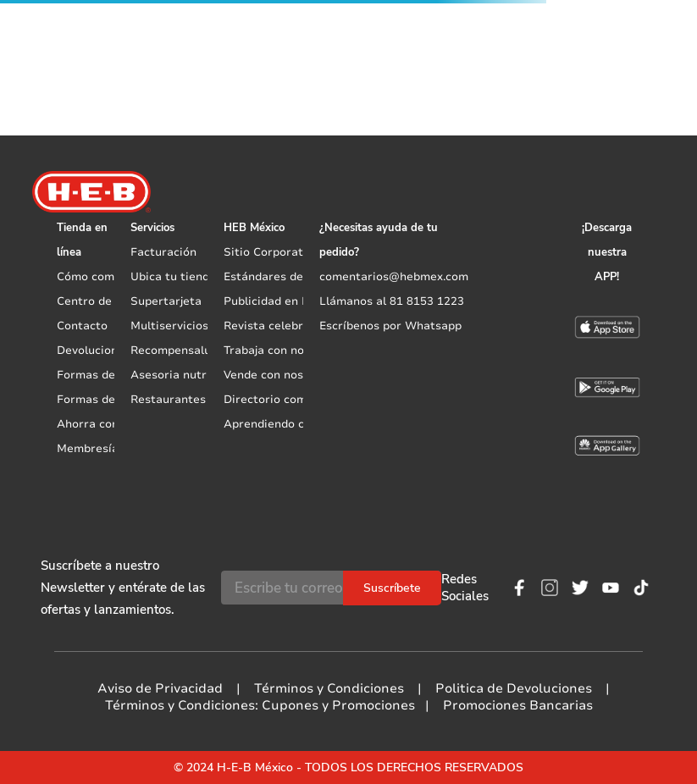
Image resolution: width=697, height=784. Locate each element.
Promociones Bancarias (518, 705)
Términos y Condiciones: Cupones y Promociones (260, 705)
